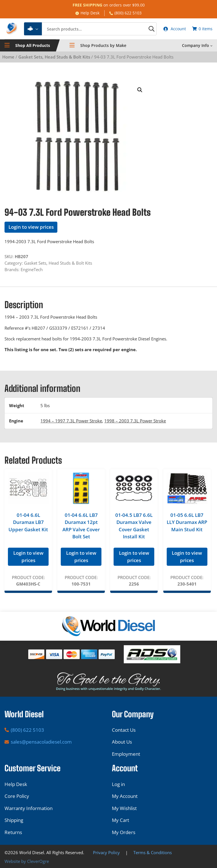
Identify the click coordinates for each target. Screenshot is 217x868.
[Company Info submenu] (211, 46)
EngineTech (32, 270)
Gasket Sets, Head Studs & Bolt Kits (54, 58)
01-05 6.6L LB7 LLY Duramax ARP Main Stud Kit (187, 523)
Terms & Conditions (153, 852)
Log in (118, 784)
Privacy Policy (106, 852)
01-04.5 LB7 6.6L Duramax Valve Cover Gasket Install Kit (134, 527)
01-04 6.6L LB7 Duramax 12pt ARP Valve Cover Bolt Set (81, 527)
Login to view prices (31, 228)
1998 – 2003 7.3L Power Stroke (135, 422)
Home (8, 58)
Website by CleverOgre (27, 861)
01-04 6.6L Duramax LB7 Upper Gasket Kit (28, 523)
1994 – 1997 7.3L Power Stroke (71, 422)
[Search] (146, 29)
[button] (140, 91)
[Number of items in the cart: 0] (202, 29)
